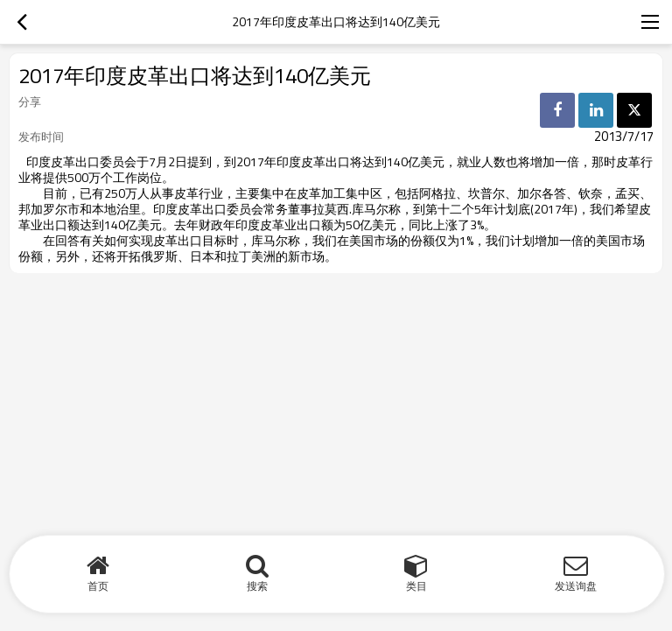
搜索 (257, 586)
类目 (416, 586)
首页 (98, 586)
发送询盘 (576, 586)
